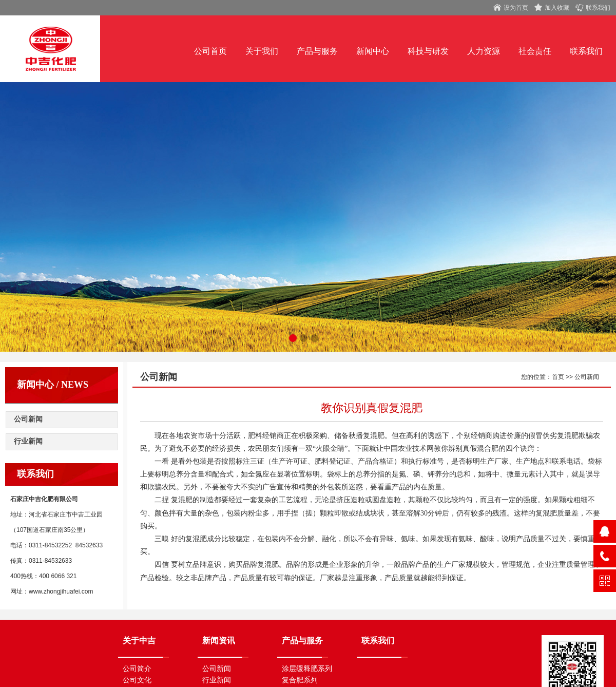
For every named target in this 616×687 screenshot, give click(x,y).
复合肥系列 (300, 680)
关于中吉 (139, 641)
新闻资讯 (223, 641)
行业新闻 (28, 441)
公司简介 (137, 669)
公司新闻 (28, 419)
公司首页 (210, 51)
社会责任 (535, 51)
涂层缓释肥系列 (307, 669)
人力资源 (484, 51)
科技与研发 (428, 51)
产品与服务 (317, 51)
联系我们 (586, 51)
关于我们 (262, 51)
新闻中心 (373, 51)
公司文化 (137, 680)
